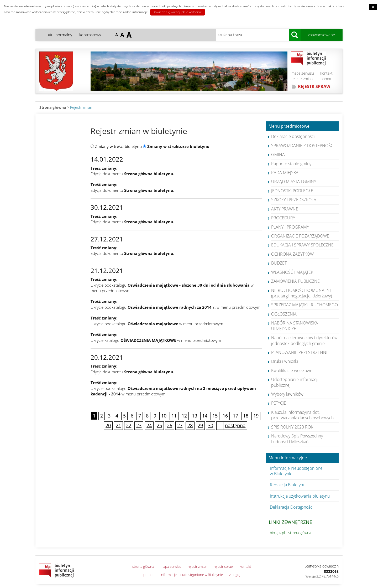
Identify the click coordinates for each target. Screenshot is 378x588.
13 (195, 416)
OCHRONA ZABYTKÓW (292, 254)
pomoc (326, 79)
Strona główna (53, 107)
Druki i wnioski (285, 361)
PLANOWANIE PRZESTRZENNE (300, 352)
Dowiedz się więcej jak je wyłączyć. (178, 12)
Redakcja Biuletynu (288, 485)
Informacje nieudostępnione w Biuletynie (296, 471)
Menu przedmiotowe (289, 126)
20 (108, 425)
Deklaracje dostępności (293, 136)
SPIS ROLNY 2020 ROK (292, 427)
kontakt (326, 73)
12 (184, 416)
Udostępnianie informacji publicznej (295, 382)
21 (118, 425)
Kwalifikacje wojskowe (292, 370)
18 (246, 416)
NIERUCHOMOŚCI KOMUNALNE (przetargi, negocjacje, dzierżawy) (302, 293)
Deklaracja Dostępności (292, 507)
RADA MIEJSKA (285, 173)
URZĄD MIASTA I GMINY (294, 182)
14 (205, 416)
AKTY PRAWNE (285, 209)
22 (129, 425)
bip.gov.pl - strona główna (290, 533)
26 (170, 425)
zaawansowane (321, 35)
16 (225, 416)
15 (215, 416)
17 (235, 416)
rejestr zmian (302, 79)
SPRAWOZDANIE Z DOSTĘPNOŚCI (303, 146)
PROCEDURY (283, 218)
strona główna (143, 566)
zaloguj (235, 575)
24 (149, 425)
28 (190, 425)
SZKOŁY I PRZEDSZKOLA (294, 200)
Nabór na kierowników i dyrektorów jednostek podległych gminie (304, 340)
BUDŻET (279, 263)
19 (256, 416)
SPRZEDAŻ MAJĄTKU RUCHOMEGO (304, 305)
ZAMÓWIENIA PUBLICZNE (295, 281)
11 (174, 416)
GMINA (278, 154)
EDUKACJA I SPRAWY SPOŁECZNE (302, 245)
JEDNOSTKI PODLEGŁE (292, 191)
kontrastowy (90, 35)
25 (159, 425)
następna (235, 425)
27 (180, 425)
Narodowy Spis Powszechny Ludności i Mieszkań (297, 439)
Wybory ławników (287, 394)
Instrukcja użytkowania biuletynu (300, 496)
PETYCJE (279, 403)
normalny (64, 35)
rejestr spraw (224, 566)
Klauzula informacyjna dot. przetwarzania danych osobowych (302, 415)
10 (164, 416)
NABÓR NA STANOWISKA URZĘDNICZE (295, 326)
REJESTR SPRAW (314, 86)
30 (211, 425)
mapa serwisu (303, 73)
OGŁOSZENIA (284, 314)
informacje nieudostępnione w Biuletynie (192, 575)
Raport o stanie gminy (291, 164)
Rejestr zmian (81, 107)
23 (139, 425)
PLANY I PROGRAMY (290, 227)
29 (200, 425)
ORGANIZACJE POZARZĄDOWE (300, 236)
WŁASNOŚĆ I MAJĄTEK (292, 272)
